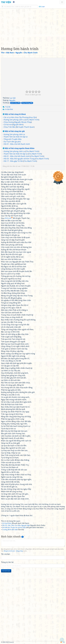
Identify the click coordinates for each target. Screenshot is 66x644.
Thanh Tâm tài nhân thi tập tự (16, 137)
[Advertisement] (33, 27)
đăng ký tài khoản (9, 551)
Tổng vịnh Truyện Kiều (13, 139)
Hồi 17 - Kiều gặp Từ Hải (13, 161)
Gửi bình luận (6, 571)
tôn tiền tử (14, 166)
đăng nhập (19, 551)
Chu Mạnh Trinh (32, 120)
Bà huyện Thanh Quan (25, 127)
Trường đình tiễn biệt (10, 530)
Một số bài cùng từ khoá (14, 114)
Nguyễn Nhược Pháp (23, 122)
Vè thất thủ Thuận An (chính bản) (14, 527)
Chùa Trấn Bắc (9, 127)
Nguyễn (12, 100)
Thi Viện (6, 2)
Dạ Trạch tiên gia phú (12, 142)
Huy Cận (33, 117)
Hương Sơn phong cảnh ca (14, 120)
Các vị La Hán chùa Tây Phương (16, 117)
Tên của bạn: (6, 554)
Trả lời (8, 107)
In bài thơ (9, 109)
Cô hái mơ (8, 125)
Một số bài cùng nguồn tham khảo (19, 148)
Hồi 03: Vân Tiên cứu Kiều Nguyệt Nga (16, 525)
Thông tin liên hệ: (7, 562)
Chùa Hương (9, 122)
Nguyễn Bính (18, 125)
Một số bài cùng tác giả (14, 131)
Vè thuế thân (7, 523)
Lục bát (13, 98)
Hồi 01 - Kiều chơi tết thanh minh (17, 144)
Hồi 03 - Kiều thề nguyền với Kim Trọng (19, 159)
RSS (63, 642)
